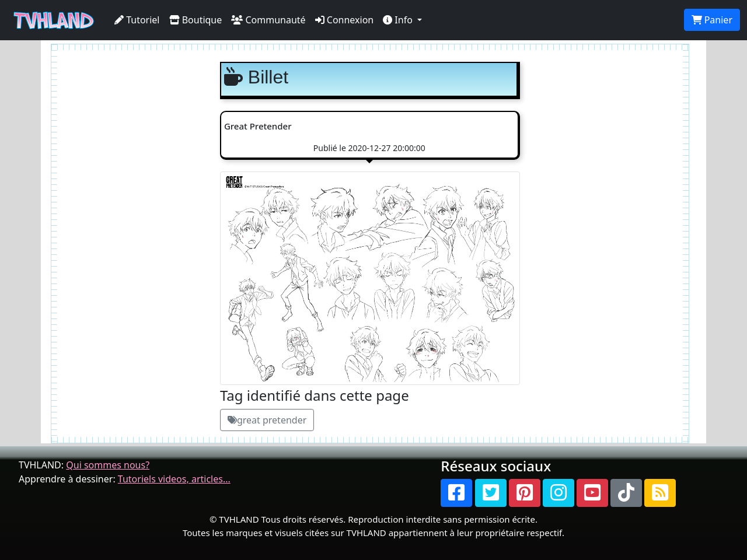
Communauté (268, 20)
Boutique (196, 20)
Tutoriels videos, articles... (174, 479)
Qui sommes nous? (108, 465)
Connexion (345, 20)
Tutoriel (137, 20)
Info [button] (399, 20)
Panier (712, 20)
